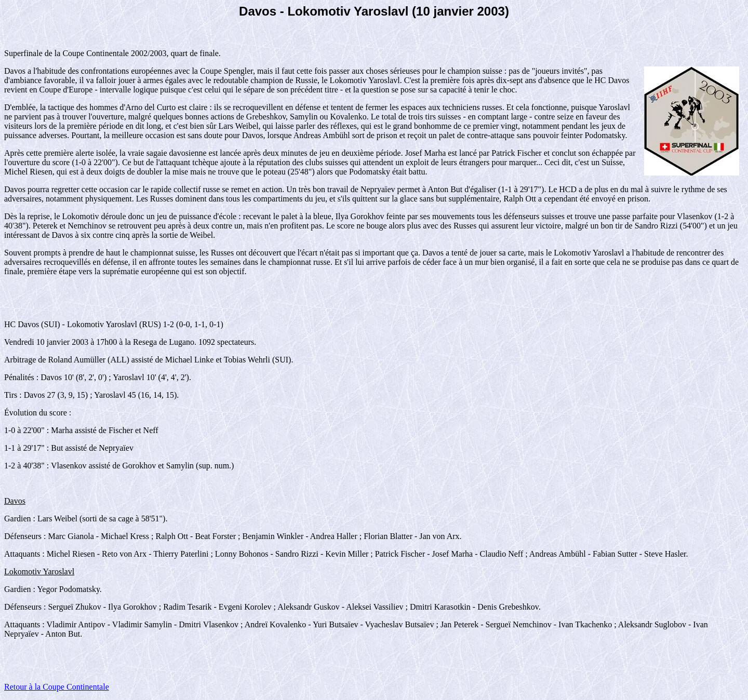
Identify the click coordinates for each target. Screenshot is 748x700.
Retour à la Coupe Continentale (57, 687)
